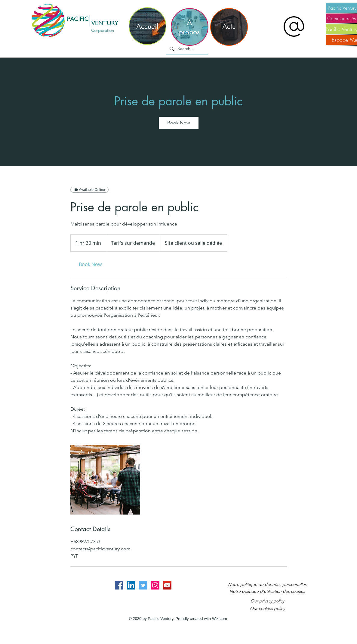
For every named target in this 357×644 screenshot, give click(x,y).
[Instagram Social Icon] (155, 585)
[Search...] (186, 49)
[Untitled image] (105, 480)
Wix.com (220, 619)
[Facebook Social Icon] (119, 585)
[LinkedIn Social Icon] (131, 585)
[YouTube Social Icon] (167, 585)
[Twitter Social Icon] (143, 585)
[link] (179, 123)
